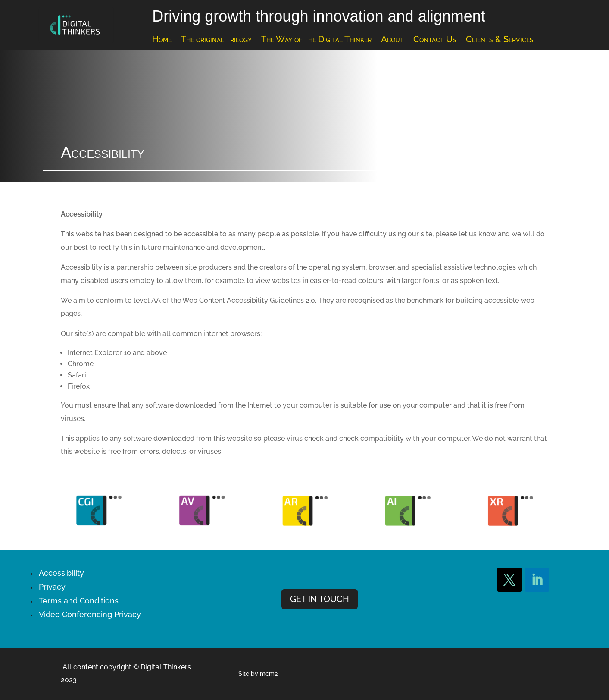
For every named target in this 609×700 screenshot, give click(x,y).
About (392, 40)
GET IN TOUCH (320, 599)
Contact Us (435, 40)
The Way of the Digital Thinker (316, 40)
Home (162, 40)
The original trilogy (216, 40)
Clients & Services (500, 40)
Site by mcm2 (258, 674)
